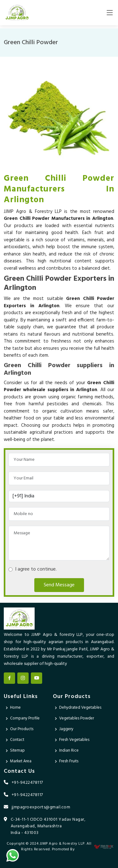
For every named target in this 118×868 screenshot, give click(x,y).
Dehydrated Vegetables (80, 708)
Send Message (59, 585)
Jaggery (66, 729)
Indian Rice (69, 751)
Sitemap (17, 751)
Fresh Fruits (69, 761)
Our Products (22, 729)
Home (15, 708)
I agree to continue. (35, 569)
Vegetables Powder (77, 718)
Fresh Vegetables (74, 740)
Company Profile (25, 718)
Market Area (21, 761)
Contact (17, 740)
